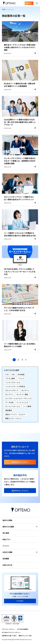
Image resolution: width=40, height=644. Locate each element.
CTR (7, 374)
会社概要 (6, 559)
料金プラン (7, 539)
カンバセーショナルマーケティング (18, 398)
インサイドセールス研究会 (15, 386)
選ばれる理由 (7, 520)
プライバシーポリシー (9, 629)
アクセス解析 (10, 378)
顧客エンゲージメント (14, 418)
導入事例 (6, 533)
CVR (13, 374)
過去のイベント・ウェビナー (16, 414)
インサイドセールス (13, 382)
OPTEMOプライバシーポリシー (11, 632)
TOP (4, 9)
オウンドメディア (12, 390)
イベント (21, 378)
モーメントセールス (13, 406)
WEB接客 (21, 374)
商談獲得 (9, 410)
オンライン (9, 394)
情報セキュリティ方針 (25, 636)
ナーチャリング (22, 402)
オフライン (26, 390)
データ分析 (9, 402)
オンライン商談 (22, 394)
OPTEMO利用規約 (23, 629)
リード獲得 (27, 406)
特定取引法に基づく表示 (9, 636)
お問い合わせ (7, 565)
